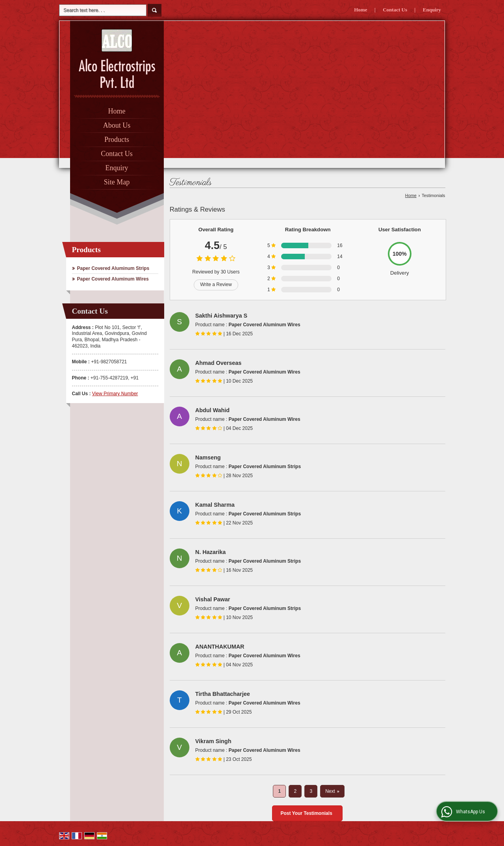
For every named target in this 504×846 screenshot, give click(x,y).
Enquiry (432, 10)
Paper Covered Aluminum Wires (113, 279)
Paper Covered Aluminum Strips (113, 268)
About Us (117, 125)
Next (332, 791)
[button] (115, 394)
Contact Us (395, 10)
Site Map (117, 182)
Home (360, 10)
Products (117, 139)
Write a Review (216, 284)
